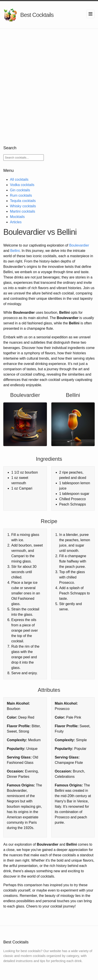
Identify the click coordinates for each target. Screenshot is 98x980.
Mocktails (17, 217)
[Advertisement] (49, 80)
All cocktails (19, 179)
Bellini (15, 251)
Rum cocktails (21, 195)
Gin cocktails (20, 190)
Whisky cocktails (23, 206)
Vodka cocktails (22, 185)
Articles (16, 222)
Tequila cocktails (23, 201)
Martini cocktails (23, 211)
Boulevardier (79, 245)
